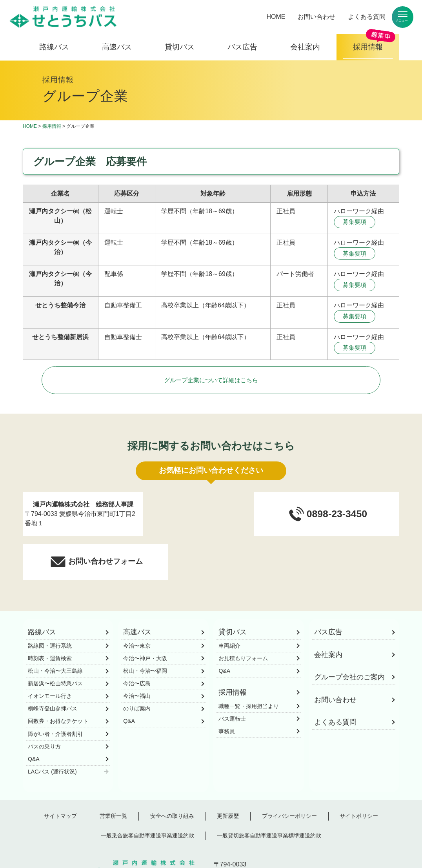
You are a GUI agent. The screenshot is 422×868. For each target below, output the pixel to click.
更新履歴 (228, 779)
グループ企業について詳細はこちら (211, 386)
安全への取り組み (172, 779)
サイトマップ (60, 779)
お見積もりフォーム (243, 621)
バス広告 (242, 47)
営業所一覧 (113, 779)
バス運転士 (232, 681)
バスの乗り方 (44, 709)
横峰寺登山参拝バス (53, 672)
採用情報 (368, 47)
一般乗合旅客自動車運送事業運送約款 (147, 799)
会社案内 (305, 47)
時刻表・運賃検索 (50, 621)
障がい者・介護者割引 (55, 697)
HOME (276, 17)
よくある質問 (367, 17)
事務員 (227, 694)
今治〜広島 (137, 646)
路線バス (54, 47)
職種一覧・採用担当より (249, 669)
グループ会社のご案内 (349, 640)
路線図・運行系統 (50, 608)
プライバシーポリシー (289, 779)
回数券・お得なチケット (58, 684)
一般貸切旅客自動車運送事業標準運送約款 (269, 799)
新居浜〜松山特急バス (55, 646)
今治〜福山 (137, 659)
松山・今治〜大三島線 (55, 634)
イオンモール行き (50, 659)
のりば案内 (137, 672)
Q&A (34, 722)
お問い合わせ (316, 17)
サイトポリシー (359, 779)
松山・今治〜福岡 (145, 634)
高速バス (117, 47)
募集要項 (356, 222)
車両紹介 (229, 608)
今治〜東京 (137, 608)
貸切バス (180, 47)
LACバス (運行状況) (52, 734)
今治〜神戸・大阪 (145, 621)
